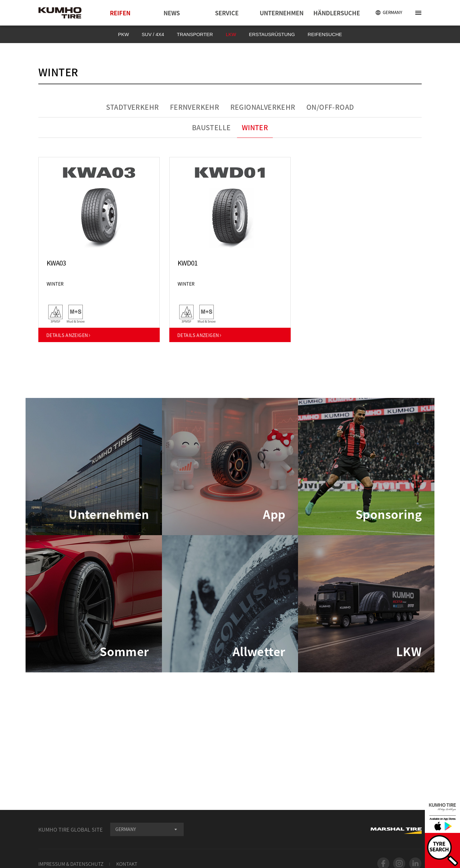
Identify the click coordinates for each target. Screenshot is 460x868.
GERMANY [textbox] (126, 829)
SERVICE (227, 13)
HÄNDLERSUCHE (337, 13)
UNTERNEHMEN (282, 13)
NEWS (172, 13)
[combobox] (147, 829)
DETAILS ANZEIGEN (69, 335)
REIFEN (120, 13)
